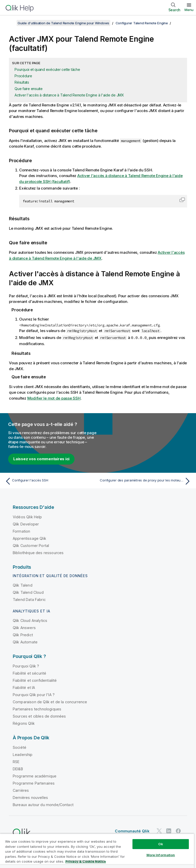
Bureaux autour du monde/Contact (43, 804)
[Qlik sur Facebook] (178, 831)
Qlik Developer (26, 524)
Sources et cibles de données (39, 716)
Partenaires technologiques (37, 709)
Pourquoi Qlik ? (26, 666)
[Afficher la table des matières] (10, 23)
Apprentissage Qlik (29, 538)
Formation (21, 531)
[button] (182, 200)
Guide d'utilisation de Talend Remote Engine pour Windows (63, 23)
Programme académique (35, 776)
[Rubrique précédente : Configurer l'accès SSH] (50, 481)
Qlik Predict (23, 635)
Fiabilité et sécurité (29, 673)
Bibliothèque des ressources (38, 552)
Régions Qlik (24, 723)
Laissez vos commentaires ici (41, 459)
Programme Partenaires (34, 783)
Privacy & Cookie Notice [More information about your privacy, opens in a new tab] (86, 861)
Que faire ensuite (29, 89)
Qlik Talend (23, 585)
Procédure (23, 76)
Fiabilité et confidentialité (35, 680)
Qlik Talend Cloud (28, 592)
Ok (161, 844)
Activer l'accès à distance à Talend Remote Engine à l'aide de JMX (69, 95)
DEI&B (18, 769)
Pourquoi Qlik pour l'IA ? (34, 694)
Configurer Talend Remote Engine (142, 23)
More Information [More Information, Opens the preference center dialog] (161, 855)
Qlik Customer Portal (31, 545)
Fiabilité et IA (24, 687)
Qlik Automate (25, 642)
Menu (189, 10)
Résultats (22, 82)
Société (20, 747)
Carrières (21, 790)
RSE (16, 761)
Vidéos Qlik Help (27, 517)
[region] (97, 851)
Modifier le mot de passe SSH (54, 398)
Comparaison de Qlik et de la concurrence (50, 702)
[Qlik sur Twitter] (159, 831)
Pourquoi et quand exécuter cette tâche (47, 69)
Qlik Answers (24, 627)
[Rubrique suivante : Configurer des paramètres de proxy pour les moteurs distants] (146, 481)
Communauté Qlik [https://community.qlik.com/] (132, 831)
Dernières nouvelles (30, 797)
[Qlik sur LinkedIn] (169, 831)
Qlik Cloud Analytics (30, 620)
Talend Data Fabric (29, 599)
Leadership (23, 754)
